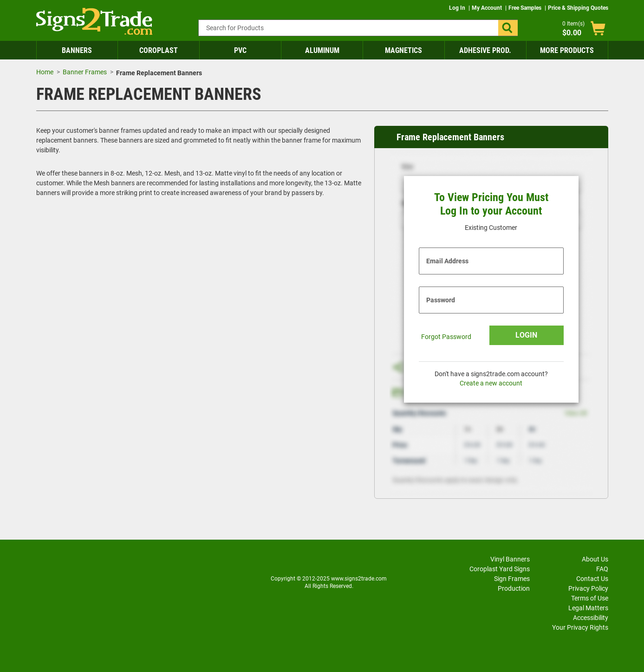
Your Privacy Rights (580, 627)
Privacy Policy (588, 588)
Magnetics (403, 50)
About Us (595, 559)
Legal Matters (588, 608)
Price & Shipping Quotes (578, 8)
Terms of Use (590, 598)
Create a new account (491, 383)
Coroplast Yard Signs (500, 569)
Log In (458, 8)
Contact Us (592, 579)
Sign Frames (512, 579)
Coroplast (159, 50)
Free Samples (526, 8)
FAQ (602, 569)
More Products (567, 50)
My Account (488, 8)
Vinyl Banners (510, 559)
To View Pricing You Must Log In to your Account (491, 204)
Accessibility (591, 618)
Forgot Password (446, 337)
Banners (77, 50)
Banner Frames (85, 72)
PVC (240, 50)
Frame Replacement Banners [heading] (450, 137)
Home (45, 72)
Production (514, 588)
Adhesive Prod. (485, 50)
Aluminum (322, 50)
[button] (508, 28)
